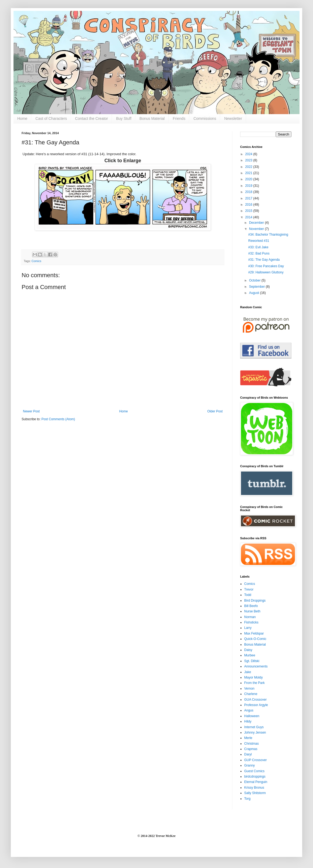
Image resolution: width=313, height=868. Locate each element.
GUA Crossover (255, 700)
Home (22, 118)
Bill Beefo (251, 606)
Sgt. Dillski (252, 661)
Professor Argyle (256, 705)
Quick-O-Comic (255, 639)
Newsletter (233, 118)
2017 (249, 198)
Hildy (248, 721)
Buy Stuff (124, 118)
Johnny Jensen (255, 733)
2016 (249, 205)
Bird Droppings (255, 601)
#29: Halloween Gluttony (266, 272)
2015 (249, 211)
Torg (247, 799)
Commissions (205, 118)
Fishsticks (251, 622)
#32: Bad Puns (259, 253)
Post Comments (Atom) (58, 419)
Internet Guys (254, 727)
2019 (249, 186)
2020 (249, 179)
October (255, 280)
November (257, 229)
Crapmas (251, 749)
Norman (250, 617)
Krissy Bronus (254, 788)
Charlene (251, 694)
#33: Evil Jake (258, 247)
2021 (249, 173)
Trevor (249, 589)
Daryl (248, 754)
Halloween (252, 716)
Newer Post (31, 411)
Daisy (248, 650)
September (257, 287)
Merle (248, 738)
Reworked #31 (259, 241)
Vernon (249, 689)
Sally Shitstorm (255, 793)
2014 (249, 217)
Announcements (256, 666)
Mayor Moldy (254, 677)
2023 (249, 160)
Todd (248, 595)
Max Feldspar (254, 633)
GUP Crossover (256, 760)
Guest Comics (254, 771)
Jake (248, 672)
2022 (249, 167)
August (255, 293)
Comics (36, 261)
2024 (249, 154)
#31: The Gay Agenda (264, 260)
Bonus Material (152, 118)
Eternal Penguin (256, 782)
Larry (248, 628)
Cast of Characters (51, 118)
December (257, 223)
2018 (249, 192)
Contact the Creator (91, 118)
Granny (249, 765)
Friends (179, 118)
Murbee (250, 655)
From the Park (254, 683)
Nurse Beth (252, 611)
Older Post (215, 411)
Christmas (251, 744)
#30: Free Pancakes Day (266, 266)
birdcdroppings (255, 777)
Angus (249, 710)
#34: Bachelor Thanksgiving (268, 235)
